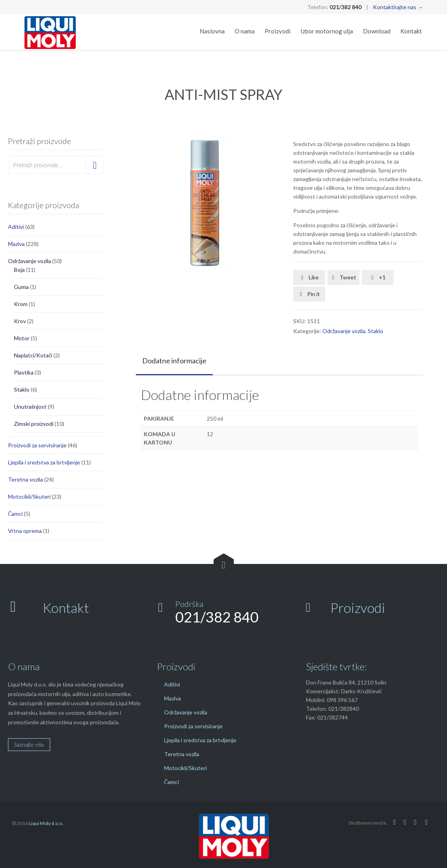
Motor (22, 338)
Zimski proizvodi (34, 424)
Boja (19, 270)
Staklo (22, 389)
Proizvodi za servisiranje (37, 445)
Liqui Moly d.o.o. (46, 823)
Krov (20, 321)
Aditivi (16, 227)
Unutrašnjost (30, 407)
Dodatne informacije (174, 361)
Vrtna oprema (25, 531)
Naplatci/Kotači (33, 355)
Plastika (24, 372)
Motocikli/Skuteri (29, 496)
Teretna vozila (25, 479)
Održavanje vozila (29, 261)
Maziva (16, 244)
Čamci (15, 514)
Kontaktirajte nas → (398, 7)
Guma (21, 287)
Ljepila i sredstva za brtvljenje (44, 462)
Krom (21, 304)
